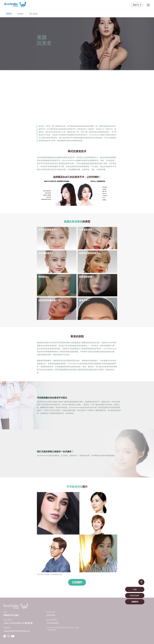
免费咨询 (135, 602)
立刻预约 (77, 582)
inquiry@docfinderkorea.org (17, 631)
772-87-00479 (53, 623)
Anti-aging (33, 14)
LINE (135, 589)
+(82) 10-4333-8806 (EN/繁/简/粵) (18, 623)
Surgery (20, 14)
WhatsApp (135, 596)
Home (9, 14)
